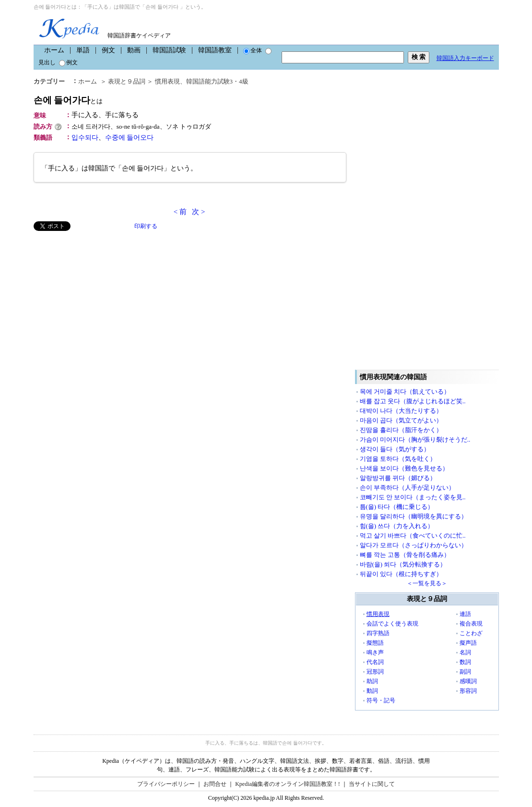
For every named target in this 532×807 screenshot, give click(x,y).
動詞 (372, 691)
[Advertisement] (106, 298)
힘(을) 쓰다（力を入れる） (397, 526)
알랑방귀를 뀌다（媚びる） (398, 478)
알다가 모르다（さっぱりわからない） (414, 545)
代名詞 (375, 662)
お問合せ (215, 784)
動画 (134, 50)
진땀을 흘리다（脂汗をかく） (401, 430)
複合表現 (471, 624)
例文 (108, 50)
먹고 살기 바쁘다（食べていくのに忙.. (413, 536)
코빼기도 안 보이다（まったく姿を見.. (413, 497)
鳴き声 (375, 652)
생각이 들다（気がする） (395, 449)
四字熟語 (378, 633)
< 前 (180, 212)
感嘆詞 (468, 681)
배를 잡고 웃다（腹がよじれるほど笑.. (413, 401)
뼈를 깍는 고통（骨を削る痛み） (405, 555)
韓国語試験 (169, 50)
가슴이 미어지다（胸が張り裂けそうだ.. (415, 440)
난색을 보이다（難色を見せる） (404, 468)
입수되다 (85, 138)
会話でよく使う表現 (392, 624)
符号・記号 (381, 700)
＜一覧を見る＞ (427, 583)
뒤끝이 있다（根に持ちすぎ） (401, 574)
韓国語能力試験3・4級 (217, 81)
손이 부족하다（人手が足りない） (407, 488)
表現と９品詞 (127, 81)
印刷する (146, 226)
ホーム (54, 50)
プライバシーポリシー (166, 784)
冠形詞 (375, 672)
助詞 (372, 681)
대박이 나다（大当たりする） (401, 411)
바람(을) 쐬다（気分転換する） (403, 564)
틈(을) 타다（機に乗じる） (397, 507)
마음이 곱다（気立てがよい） (401, 420)
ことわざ (471, 633)
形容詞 (468, 691)
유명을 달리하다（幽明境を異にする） (414, 516)
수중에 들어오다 (130, 138)
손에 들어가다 (68, 100)
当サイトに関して (372, 784)
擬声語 (468, 643)
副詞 (465, 672)
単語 (83, 50)
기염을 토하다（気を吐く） (398, 459)
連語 (465, 614)
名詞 (465, 652)
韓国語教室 (215, 50)
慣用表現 (167, 81)
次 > (198, 212)
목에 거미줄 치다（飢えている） (405, 391)
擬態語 (375, 643)
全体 (253, 50)
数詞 (465, 662)
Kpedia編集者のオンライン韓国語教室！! (288, 784)
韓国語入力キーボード (465, 58)
